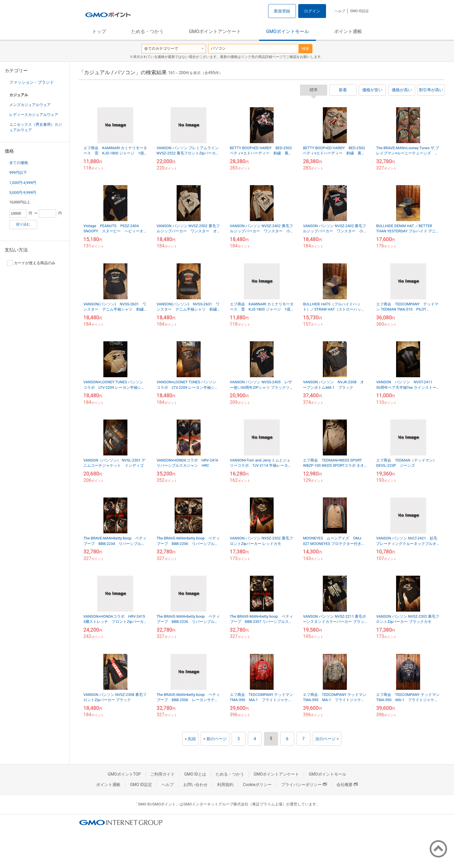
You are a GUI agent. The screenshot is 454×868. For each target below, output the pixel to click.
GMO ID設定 (359, 11)
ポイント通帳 (348, 31)
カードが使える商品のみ (31, 263)
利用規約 (225, 785)
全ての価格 (19, 163)
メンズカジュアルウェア (30, 105)
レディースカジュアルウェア (34, 115)
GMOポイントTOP (124, 774)
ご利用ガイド (162, 774)
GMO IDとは (195, 774)
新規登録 (282, 11)
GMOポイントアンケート (215, 31)
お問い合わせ (195, 785)
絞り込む (23, 224)
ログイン (312, 11)
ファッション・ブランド (32, 82)
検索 (305, 49)
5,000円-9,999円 (23, 193)
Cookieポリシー (257, 785)
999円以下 (18, 173)
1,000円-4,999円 (23, 183)
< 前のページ (215, 739)
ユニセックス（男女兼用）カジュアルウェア (36, 127)
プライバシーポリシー (304, 785)
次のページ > (327, 739)
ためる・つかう (147, 31)
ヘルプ (340, 11)
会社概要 (347, 785)
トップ (99, 31)
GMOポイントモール (288, 31)
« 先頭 (190, 739)
